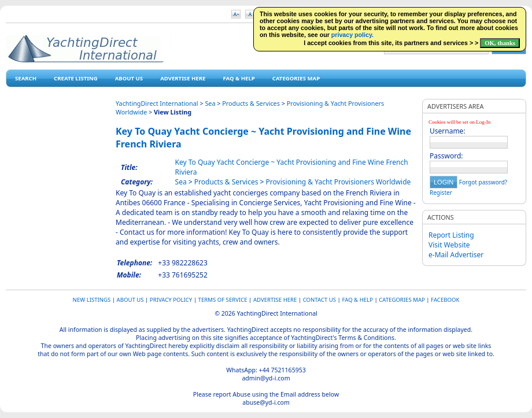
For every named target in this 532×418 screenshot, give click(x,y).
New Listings (92, 300)
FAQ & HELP (239, 78)
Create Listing (76, 78)
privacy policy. (352, 35)
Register (441, 193)
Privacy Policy (171, 300)
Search (26, 78)
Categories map (296, 78)
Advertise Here (183, 78)
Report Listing (451, 235)
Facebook (445, 300)
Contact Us (319, 300)
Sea (210, 103)
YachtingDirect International (157, 103)
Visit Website (449, 245)
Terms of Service (223, 300)
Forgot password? (483, 182)
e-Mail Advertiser (456, 255)
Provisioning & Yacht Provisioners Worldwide (339, 182)
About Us (129, 78)
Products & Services (251, 103)
